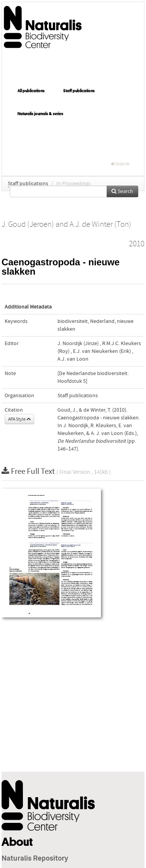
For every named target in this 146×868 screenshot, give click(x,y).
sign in (120, 164)
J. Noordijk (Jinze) (78, 344)
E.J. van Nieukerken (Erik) (102, 351)
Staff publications (79, 91)
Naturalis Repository (35, 859)
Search (122, 191)
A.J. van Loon (73, 359)
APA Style (19, 419)
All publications (31, 91)
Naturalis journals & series (40, 114)
